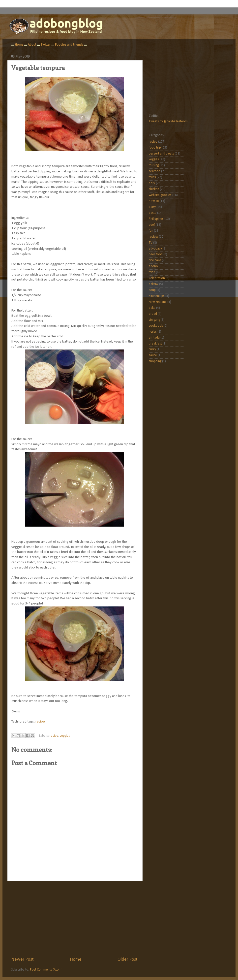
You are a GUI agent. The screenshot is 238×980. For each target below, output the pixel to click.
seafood (155, 171)
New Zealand (158, 302)
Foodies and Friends (69, 45)
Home (19, 45)
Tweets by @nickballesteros (168, 121)
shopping (155, 361)
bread (153, 314)
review (153, 237)
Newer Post (22, 960)
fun (151, 231)
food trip (155, 148)
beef (152, 225)
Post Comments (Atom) (46, 970)
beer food (156, 254)
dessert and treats (161, 154)
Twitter (46, 45)
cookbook (156, 326)
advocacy (155, 249)
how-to (154, 201)
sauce (153, 355)
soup (152, 290)
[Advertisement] (74, 919)
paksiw (154, 284)
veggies (65, 736)
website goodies (160, 195)
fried (152, 272)
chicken (154, 189)
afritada (154, 338)
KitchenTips (157, 296)
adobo (153, 266)
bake (152, 308)
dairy (152, 207)
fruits (152, 177)
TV (151, 243)
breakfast (155, 344)
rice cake (155, 260)
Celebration (157, 278)
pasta (153, 213)
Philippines (156, 219)
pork (152, 183)
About (32, 45)
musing (154, 165)
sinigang (154, 320)
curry (152, 349)
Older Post (128, 960)
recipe (40, 722)
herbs (153, 332)
